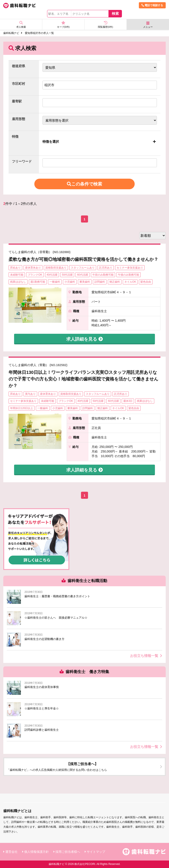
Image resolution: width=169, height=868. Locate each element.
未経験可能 (17, 275)
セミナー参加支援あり (130, 268)
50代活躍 (67, 275)
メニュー (148, 25)
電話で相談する (152, 5)
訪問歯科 (100, 282)
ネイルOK (130, 282)
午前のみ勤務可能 (103, 275)
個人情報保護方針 (37, 852)
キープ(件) (63, 25)
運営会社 (11, 852)
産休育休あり (33, 268)
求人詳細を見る (84, 339)
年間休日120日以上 (22, 408)
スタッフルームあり (83, 268)
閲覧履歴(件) (106, 25)
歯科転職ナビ (11, 33)
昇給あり (15, 268)
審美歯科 (85, 282)
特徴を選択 (51, 142)
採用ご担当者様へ (68, 852)
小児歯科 (70, 282)
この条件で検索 (84, 184)
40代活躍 (52, 275)
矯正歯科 (115, 282)
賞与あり (30, 394)
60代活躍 (82, 275)
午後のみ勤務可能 (129, 275)
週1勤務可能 (38, 282)
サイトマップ (96, 852)
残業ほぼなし (18, 282)
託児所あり (106, 268)
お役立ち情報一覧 (146, 656)
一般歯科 (55, 282)
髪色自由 (146, 282)
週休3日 (128, 401)
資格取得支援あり (56, 268)
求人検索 (21, 25)
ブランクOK (35, 275)
